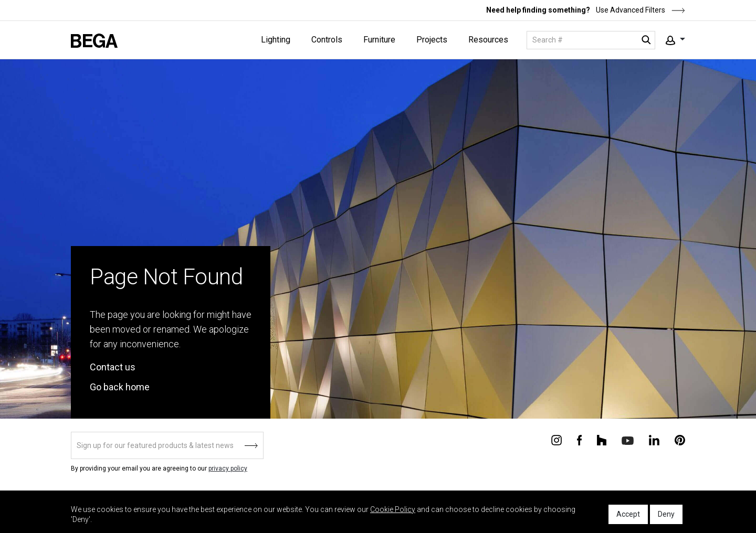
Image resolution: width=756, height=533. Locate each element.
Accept (628, 514)
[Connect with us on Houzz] (602, 440)
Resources (488, 40)
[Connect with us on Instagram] (556, 440)
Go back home (120, 387)
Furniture (379, 40)
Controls (327, 40)
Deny (666, 514)
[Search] (591, 40)
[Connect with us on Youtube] (628, 440)
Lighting (276, 40)
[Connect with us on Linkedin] (654, 440)
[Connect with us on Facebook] (579, 440)
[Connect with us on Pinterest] (680, 440)
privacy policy (228, 468)
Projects (432, 40)
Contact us (113, 367)
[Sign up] (167, 445)
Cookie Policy (393, 509)
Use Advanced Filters (640, 10)
